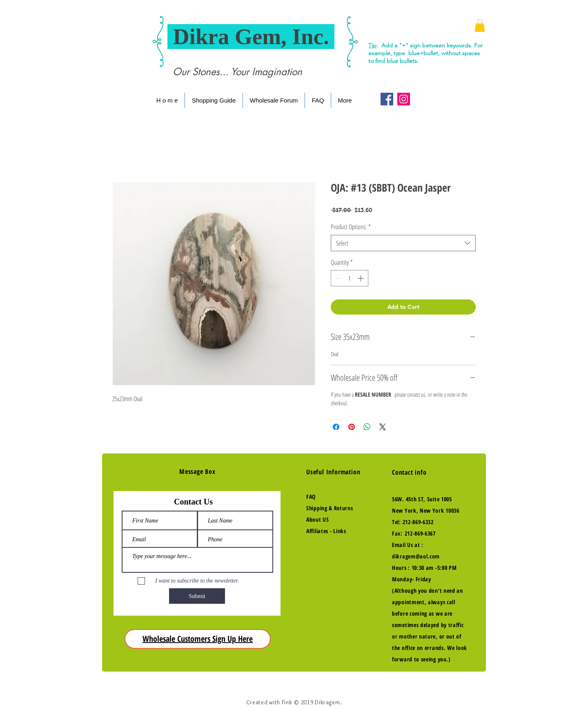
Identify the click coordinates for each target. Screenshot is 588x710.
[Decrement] (338, 278)
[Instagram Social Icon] (404, 99)
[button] (480, 26)
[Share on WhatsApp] (367, 427)
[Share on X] (383, 427)
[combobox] (403, 243)
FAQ (311, 497)
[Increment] (361, 278)
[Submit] (197, 596)
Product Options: (351, 227)
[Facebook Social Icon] (387, 99)
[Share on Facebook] (336, 427)
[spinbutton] (350, 278)
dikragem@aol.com (416, 556)
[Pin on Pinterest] (352, 427)
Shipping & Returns (330, 508)
